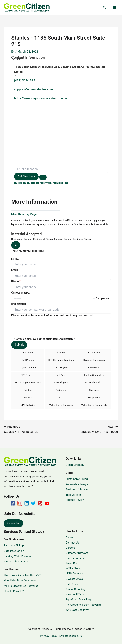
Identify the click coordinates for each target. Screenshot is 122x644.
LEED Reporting (75, 574)
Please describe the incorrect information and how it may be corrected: (52, 315)
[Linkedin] (27, 503)
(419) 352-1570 (25, 80)
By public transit (34, 183)
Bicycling (63, 183)
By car (18, 183)
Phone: (16, 281)
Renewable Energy (77, 484)
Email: (15, 270)
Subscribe (13, 523)
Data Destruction (14, 551)
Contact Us (72, 543)
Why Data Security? (77, 610)
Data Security (74, 584)
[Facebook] (13, 503)
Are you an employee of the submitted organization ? (44, 339)
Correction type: (21, 293)
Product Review (75, 500)
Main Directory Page (24, 214)
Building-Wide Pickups (17, 556)
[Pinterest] (40, 503)
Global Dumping (75, 589)
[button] (105, 7)
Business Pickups (14, 546)
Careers (70, 548)
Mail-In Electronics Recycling (21, 586)
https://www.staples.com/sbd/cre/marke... (42, 98)
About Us (71, 537)
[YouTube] (47, 503)
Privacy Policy (49, 636)
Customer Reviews (77, 553)
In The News (73, 568)
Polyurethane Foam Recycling (84, 605)
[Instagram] (20, 503)
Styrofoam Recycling (78, 600)
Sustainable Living (77, 479)
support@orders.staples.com (33, 89)
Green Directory (75, 465)
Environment (73, 495)
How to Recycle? (14, 591)
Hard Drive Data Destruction (21, 581)
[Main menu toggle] (114, 8)
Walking (50, 183)
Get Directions (26, 176)
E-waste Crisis (74, 579)
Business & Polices (77, 489)
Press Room (73, 563)
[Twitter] (33, 503)
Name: (15, 259)
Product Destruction (16, 561)
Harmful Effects (75, 594)
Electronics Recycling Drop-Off (22, 575)
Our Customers (75, 558)
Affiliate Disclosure (70, 636)
